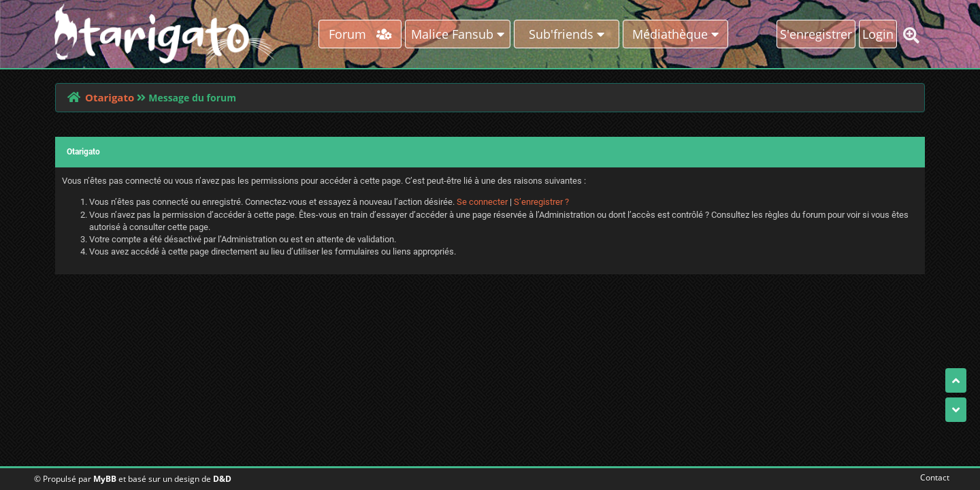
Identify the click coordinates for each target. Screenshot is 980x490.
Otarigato (110, 97)
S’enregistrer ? (541, 202)
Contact (932, 477)
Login (878, 34)
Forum (360, 34)
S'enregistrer (816, 34)
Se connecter (482, 202)
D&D (222, 479)
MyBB (105, 479)
